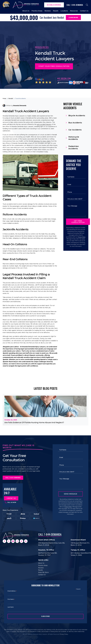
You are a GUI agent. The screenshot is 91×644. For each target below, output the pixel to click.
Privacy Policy (82, 237)
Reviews (48, 11)
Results (56, 11)
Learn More (73, 17)
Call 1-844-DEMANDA (50, 534)
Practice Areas (37, 11)
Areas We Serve (43, 572)
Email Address (12, 591)
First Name (11, 599)
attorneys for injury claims (42, 141)
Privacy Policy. (64, 634)
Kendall (11, 98)
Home (4, 98)
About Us (26, 11)
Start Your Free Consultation (54, 66)
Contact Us (84, 11)
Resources (74, 11)
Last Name (11, 607)
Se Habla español (54, 5)
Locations (64, 11)
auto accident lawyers (44, 124)
